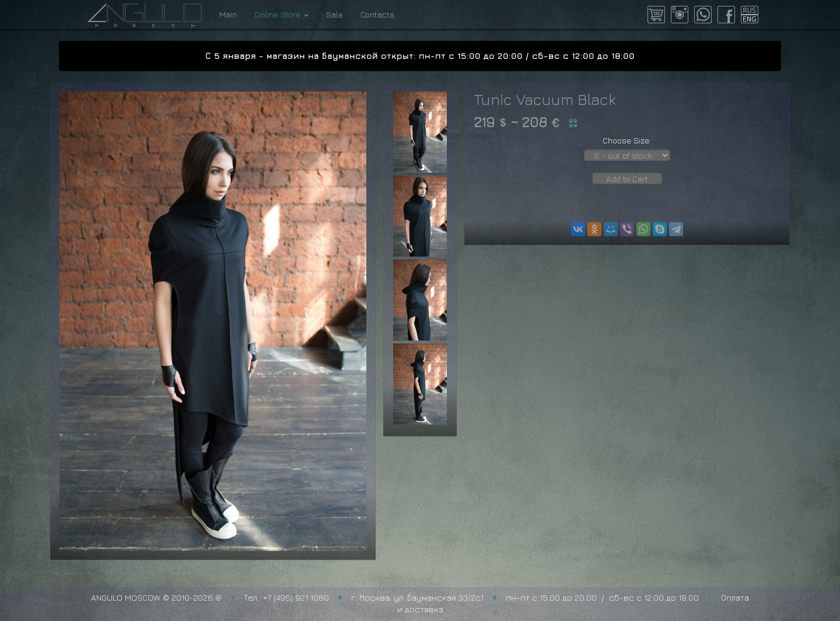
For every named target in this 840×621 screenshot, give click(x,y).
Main (228, 14)
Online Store (281, 14)
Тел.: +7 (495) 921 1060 (286, 597)
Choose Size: (627, 140)
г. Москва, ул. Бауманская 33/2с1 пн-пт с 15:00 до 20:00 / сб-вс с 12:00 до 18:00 (525, 597)
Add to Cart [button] (627, 179)
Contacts (377, 14)
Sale (335, 14)
